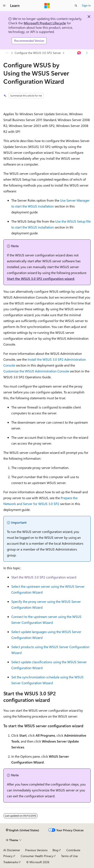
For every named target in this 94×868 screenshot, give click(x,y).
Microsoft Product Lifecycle (45, 23)
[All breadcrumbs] (7, 53)
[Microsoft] (47, 6)
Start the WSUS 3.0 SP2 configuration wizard (41, 279)
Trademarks (11, 862)
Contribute (73, 850)
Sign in (86, 5)
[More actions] (87, 53)
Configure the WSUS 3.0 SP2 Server (38, 53)
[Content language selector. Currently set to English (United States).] (23, 830)
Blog (55, 850)
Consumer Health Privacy (37, 856)
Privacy (8, 856)
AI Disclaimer (12, 850)
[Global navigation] (4, 6)
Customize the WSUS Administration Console (36, 371)
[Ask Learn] (79, 53)
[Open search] (76, 6)
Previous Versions (36, 850)
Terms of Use (69, 856)
